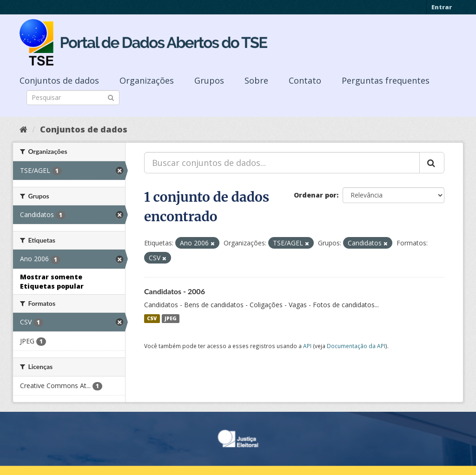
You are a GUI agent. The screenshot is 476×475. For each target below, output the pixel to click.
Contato (305, 80)
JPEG (171, 318)
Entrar (442, 7)
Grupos (209, 80)
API (307, 346)
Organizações (147, 80)
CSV (152, 318)
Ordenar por (315, 195)
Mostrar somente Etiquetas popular (52, 281)
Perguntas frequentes (386, 80)
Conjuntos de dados (59, 80)
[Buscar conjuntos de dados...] (282, 163)
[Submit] (111, 97)
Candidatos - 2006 (175, 291)
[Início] (23, 129)
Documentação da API (356, 346)
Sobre (256, 80)
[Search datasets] (73, 98)
